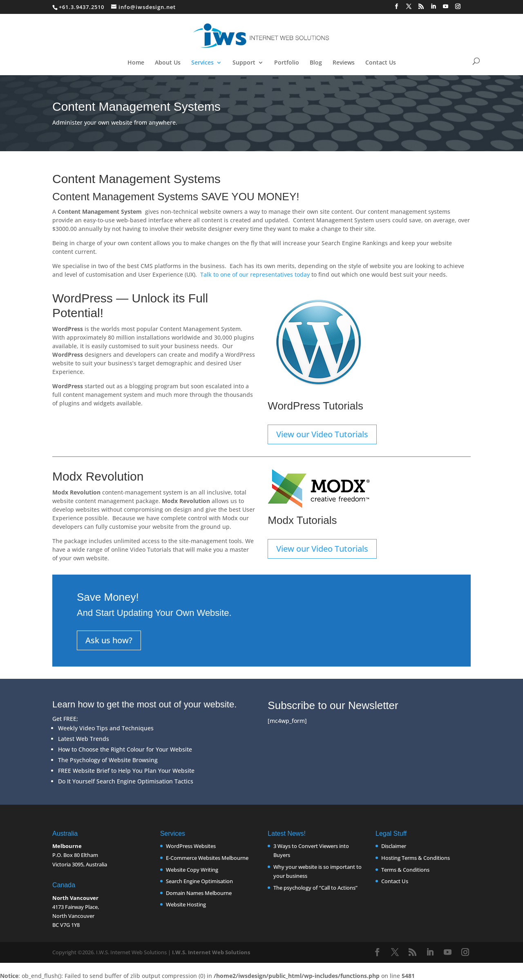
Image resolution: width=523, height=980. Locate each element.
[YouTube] (446, 9)
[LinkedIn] (434, 9)
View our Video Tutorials (322, 434)
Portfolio (287, 63)
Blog (316, 63)
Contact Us (381, 63)
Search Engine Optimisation (199, 881)
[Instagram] (458, 9)
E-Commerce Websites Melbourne (207, 858)
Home (136, 63)
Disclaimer (394, 846)
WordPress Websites (191, 846)
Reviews (344, 63)
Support (244, 63)
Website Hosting (186, 904)
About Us (168, 63)
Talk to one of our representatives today (255, 274)
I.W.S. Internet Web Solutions (211, 952)
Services (202, 63)
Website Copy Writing (192, 870)
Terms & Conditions (405, 870)
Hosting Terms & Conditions (416, 858)
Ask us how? (109, 640)
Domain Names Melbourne (199, 893)
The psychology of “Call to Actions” (315, 888)
